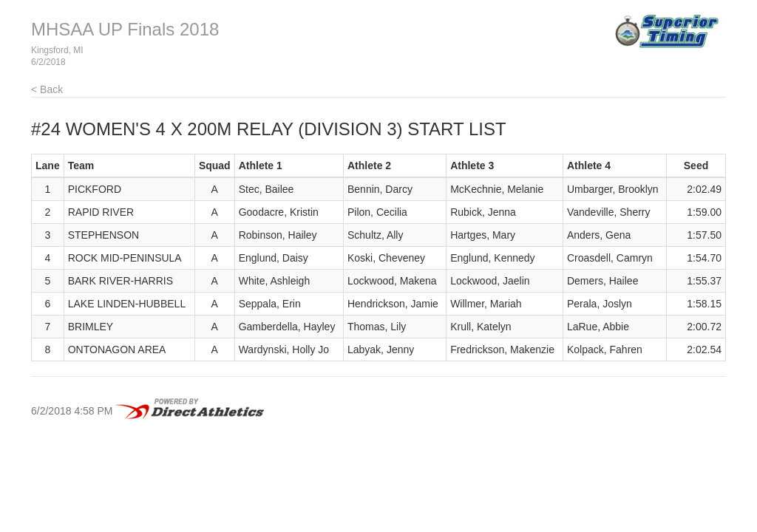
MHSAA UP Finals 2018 (125, 29)
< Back (47, 89)
